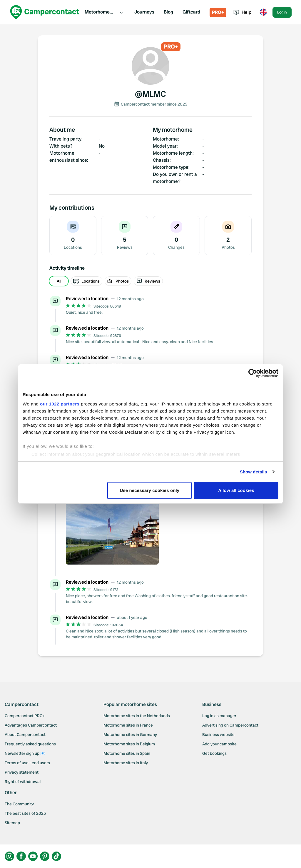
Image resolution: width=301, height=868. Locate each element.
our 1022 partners (60, 404)
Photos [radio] (118, 281)
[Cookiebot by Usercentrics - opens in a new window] (253, 373)
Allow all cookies (236, 490)
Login (282, 12)
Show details (254, 472)
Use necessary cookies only (150, 490)
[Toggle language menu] (263, 12)
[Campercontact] (45, 12)
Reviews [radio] (148, 281)
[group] (150, 281)
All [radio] (59, 281)
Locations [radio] (86, 281)
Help (242, 12)
